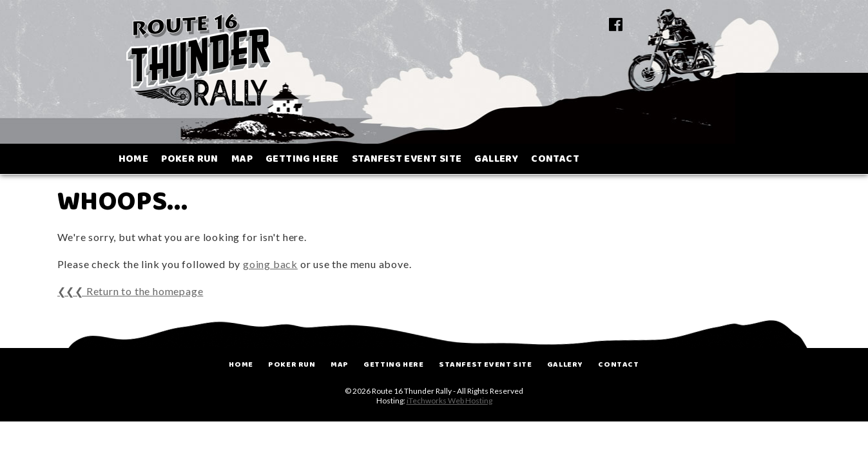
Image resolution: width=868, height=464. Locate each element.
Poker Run (292, 364)
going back (270, 264)
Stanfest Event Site (485, 364)
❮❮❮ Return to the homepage (130, 291)
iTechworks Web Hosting (449, 401)
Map (340, 364)
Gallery (565, 364)
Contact (618, 364)
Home (241, 364)
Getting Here (393, 364)
